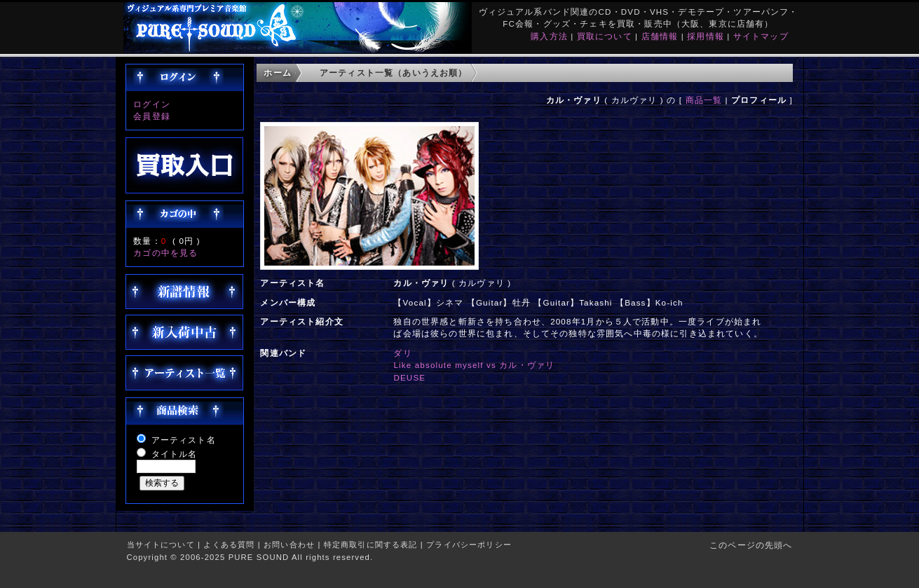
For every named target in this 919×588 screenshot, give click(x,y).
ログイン (152, 104)
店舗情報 (660, 36)
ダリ (402, 353)
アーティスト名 (184, 440)
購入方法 (549, 36)
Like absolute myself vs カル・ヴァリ (474, 365)
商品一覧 (704, 100)
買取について (605, 36)
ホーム (277, 73)
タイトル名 (175, 454)
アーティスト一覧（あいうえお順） (394, 73)
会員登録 (152, 116)
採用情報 (706, 36)
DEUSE (409, 377)
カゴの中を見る (165, 253)
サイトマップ (761, 36)
